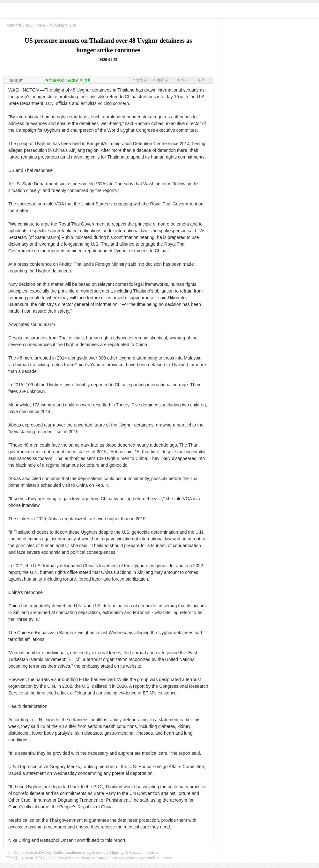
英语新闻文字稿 (63, 26)
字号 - (182, 80)
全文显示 (140, 80)
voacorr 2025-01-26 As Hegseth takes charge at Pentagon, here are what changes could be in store (97, 858)
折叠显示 (161, 80)
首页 (29, 26)
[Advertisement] (159, 12)
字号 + (203, 80)
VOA (41, 26)
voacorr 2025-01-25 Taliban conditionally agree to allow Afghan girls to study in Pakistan (91, 852)
